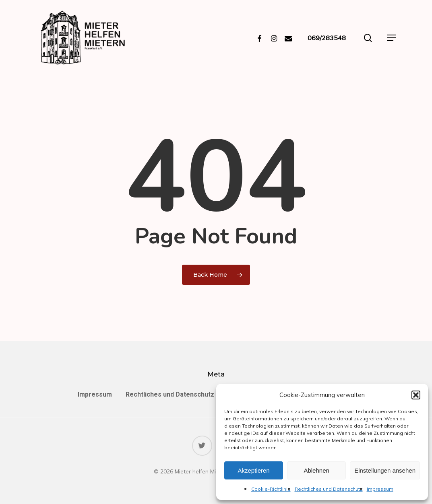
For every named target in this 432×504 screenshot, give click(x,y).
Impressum (380, 489)
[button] (416, 395)
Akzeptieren (253, 470)
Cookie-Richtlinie (271, 489)
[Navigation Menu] (391, 38)
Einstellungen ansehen (385, 470)
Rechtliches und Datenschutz (329, 489)
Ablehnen (316, 470)
